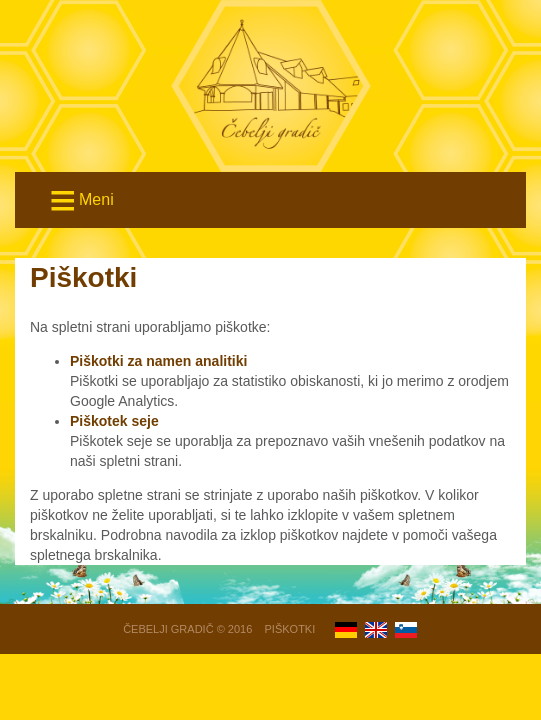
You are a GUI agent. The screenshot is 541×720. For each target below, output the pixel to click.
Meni (80, 201)
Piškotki (290, 629)
